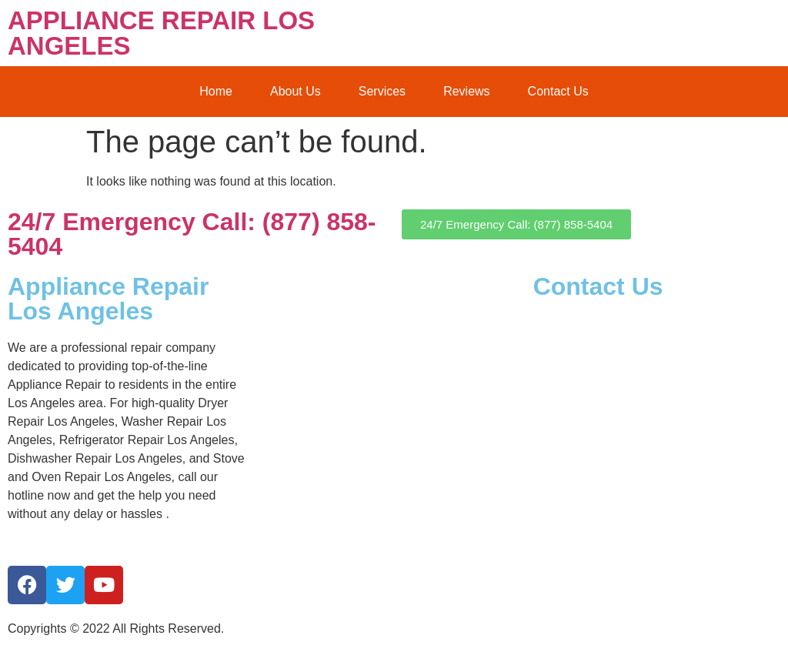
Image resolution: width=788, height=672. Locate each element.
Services (382, 91)
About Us (295, 91)
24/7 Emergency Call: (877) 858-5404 (192, 234)
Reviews (466, 91)
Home (216, 91)
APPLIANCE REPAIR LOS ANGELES (161, 33)
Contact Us (558, 91)
